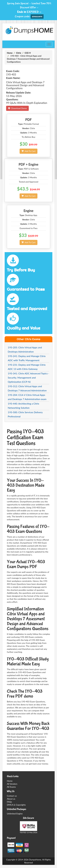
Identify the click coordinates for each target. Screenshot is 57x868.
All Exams (11, 787)
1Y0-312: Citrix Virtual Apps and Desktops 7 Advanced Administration (27, 388)
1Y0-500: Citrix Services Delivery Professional (25, 414)
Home (10, 53)
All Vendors (12, 784)
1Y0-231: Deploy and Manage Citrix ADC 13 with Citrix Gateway (27, 367)
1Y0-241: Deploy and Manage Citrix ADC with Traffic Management (27, 358)
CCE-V (28, 53)
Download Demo (17, 108)
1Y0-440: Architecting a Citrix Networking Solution (23, 406)
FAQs (9, 802)
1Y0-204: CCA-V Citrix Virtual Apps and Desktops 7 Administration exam (27, 397)
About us (11, 799)
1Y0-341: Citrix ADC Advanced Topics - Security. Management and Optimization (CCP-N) (28, 378)
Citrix (19, 53)
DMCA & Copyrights (16, 805)
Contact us (12, 796)
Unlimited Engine (15, 814)
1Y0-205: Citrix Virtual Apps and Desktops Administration (25, 349)
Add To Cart (29, 151)
